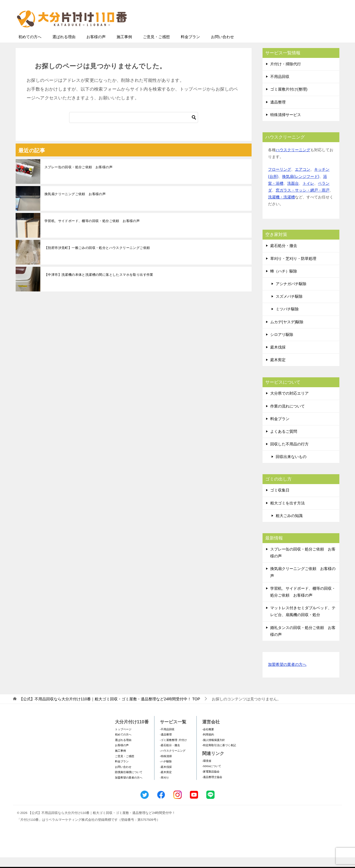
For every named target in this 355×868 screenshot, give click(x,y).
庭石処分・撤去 (284, 256)
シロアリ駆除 (282, 345)
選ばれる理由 (64, 47)
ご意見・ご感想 (156, 47)
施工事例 (124, 47)
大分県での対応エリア (289, 404)
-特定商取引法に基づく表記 (219, 756)
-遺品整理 (166, 745)
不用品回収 (280, 87)
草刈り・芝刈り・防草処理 (293, 269)
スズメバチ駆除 (289, 307)
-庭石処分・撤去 (170, 756)
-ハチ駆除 (166, 772)
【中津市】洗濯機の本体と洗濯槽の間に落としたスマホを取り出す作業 (99, 285)
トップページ (123, 740)
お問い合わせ (222, 47)
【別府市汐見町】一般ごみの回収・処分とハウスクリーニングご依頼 (97, 259)
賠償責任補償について (129, 783)
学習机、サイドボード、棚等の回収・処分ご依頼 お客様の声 (92, 232)
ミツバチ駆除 (287, 320)
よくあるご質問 (284, 442)
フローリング (280, 180)
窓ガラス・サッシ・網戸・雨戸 (303, 201)
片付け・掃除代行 (286, 75)
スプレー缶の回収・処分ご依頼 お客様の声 (78, 178)
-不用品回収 (167, 740)
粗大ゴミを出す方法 (288, 514)
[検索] (134, 128)
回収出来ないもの (291, 467)
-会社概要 (208, 740)
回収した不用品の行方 (289, 455)
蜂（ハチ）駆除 (284, 282)
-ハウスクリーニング (173, 761)
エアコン (303, 180)
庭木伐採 (278, 358)
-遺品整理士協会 (212, 788)
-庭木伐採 (166, 778)
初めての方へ (30, 47)
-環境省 (207, 772)
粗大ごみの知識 (289, 526)
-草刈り (164, 788)
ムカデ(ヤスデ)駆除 (287, 333)
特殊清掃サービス (286, 125)
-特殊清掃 (166, 767)
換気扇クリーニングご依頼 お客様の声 (75, 205)
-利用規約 (208, 745)
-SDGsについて (212, 777)
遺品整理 (278, 113)
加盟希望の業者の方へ (287, 675)
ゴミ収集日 (280, 501)
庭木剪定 (278, 370)
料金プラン (190, 47)
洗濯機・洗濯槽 (281, 208)
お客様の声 (96, 47)
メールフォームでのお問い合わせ (288, 32)
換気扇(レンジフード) (301, 187)
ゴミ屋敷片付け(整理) (289, 100)
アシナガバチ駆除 (291, 294)
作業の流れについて (288, 417)
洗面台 (293, 194)
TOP (110, 710)
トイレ (308, 194)
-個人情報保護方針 (214, 751)
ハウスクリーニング (293, 161)
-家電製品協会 (211, 782)
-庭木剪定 (166, 783)
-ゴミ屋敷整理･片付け (173, 751)
